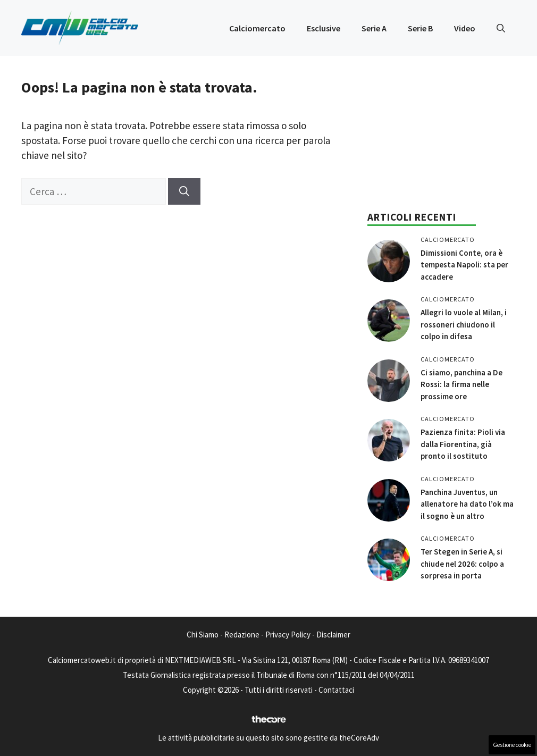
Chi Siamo (203, 635)
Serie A (374, 28)
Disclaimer (333, 635)
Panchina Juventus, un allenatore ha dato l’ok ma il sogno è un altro (467, 504)
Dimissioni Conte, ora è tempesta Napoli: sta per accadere (464, 265)
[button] (501, 28)
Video (465, 28)
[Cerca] (184, 192)
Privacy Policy (288, 635)
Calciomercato (257, 28)
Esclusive (324, 28)
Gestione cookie (512, 745)
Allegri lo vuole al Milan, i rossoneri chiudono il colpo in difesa (464, 324)
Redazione (242, 635)
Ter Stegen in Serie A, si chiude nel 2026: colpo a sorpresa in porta (462, 564)
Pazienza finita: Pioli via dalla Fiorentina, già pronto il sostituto (463, 444)
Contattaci (336, 690)
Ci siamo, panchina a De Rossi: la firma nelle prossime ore (462, 384)
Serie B (420, 28)
